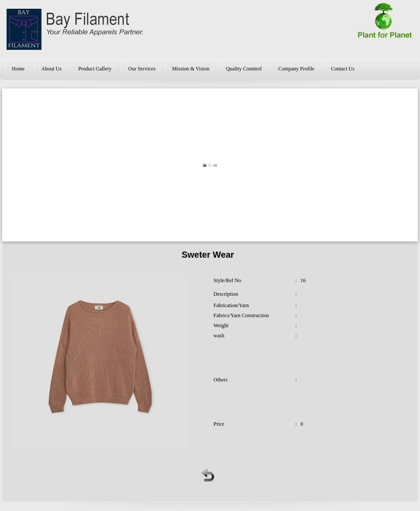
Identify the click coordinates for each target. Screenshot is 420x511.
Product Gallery (95, 69)
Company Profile (296, 69)
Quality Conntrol (244, 69)
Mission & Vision (191, 69)
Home (18, 69)
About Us (51, 69)
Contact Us (343, 69)
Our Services (142, 69)
